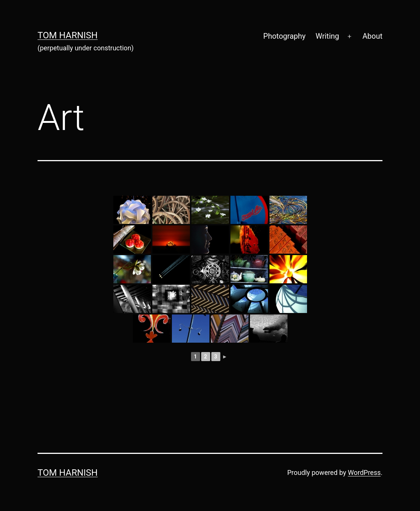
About (373, 36)
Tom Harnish (68, 35)
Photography (284, 36)
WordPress (364, 472)
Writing (327, 36)
